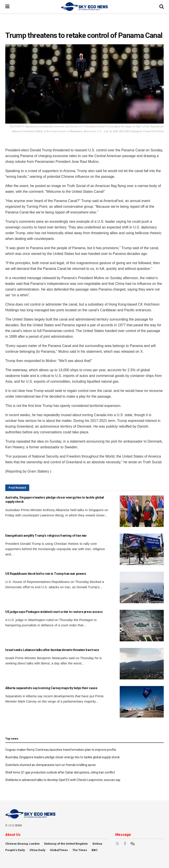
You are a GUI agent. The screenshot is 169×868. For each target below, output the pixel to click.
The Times (80, 850)
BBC (95, 850)
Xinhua (97, 844)
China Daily (37, 850)
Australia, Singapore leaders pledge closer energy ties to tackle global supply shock (62, 757)
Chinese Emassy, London (22, 844)
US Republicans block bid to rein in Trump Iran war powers (46, 574)
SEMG (18, 825)
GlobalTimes (59, 850)
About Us (13, 835)
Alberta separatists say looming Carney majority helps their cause (51, 688)
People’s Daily (15, 850)
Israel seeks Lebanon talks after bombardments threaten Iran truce (52, 650)
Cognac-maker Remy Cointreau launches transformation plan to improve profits (61, 750)
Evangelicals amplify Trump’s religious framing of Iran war (46, 536)
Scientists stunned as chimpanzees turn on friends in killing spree (51, 765)
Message (123, 835)
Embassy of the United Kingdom (66, 844)
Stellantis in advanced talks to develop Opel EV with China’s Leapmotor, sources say (63, 780)
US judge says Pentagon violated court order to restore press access (54, 612)
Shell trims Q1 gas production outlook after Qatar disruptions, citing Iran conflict (60, 772)
